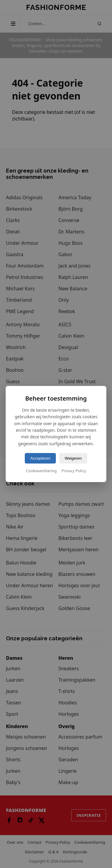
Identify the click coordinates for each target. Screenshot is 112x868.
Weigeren (73, 458)
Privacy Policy (74, 471)
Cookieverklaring (41, 471)
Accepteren (40, 458)
